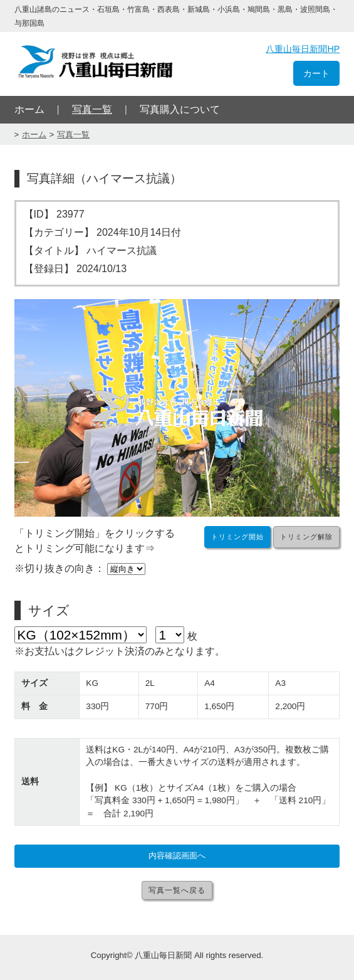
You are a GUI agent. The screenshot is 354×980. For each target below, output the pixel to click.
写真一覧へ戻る (177, 890)
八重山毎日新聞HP (303, 49)
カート (316, 73)
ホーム (29, 109)
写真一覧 (92, 109)
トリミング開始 (237, 537)
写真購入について (180, 109)
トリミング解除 (306, 537)
